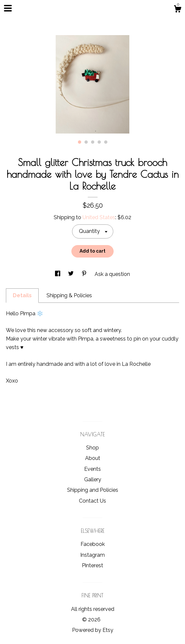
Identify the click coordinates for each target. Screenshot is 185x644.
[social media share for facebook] (58, 274)
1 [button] (80, 142)
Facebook (93, 544)
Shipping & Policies (69, 295)
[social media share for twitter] (72, 274)
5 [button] (106, 142)
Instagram (92, 555)
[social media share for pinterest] (85, 274)
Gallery (93, 479)
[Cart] (177, 10)
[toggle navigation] (8, 8)
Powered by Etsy (93, 630)
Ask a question (112, 274)
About (93, 458)
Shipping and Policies (93, 490)
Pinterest (92, 565)
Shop (92, 448)
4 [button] (99, 142)
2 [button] (86, 142)
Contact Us (92, 501)
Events (92, 469)
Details (22, 295)
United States (99, 217)
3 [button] (93, 142)
